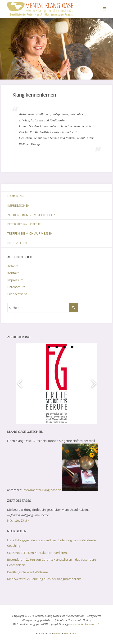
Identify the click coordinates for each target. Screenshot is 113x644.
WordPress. (71, 633)
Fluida (57, 633)
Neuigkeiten (17, 243)
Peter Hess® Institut (24, 224)
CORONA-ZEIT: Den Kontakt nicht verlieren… (38, 553)
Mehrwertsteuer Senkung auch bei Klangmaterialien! (44, 579)
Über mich (16, 196)
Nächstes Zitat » (18, 520)
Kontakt (13, 273)
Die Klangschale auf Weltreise (27, 572)
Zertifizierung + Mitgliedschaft (33, 215)
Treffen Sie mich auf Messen (30, 233)
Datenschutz (16, 287)
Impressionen (18, 205)
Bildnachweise (17, 294)
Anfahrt (13, 266)
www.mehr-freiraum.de (85, 624)
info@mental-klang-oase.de (42, 490)
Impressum (15, 280)
